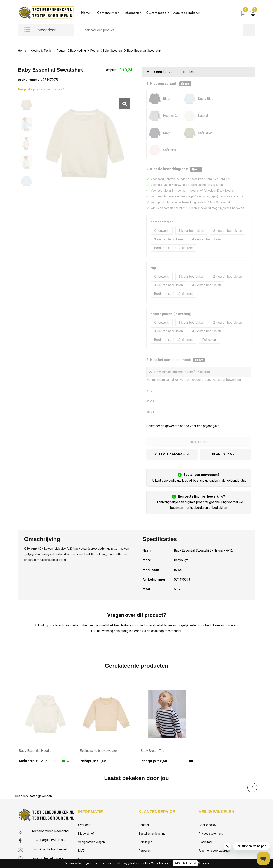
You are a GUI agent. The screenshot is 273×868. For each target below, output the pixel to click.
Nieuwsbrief (86, 816)
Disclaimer (206, 825)
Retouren (145, 834)
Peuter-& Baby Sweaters (106, 51)
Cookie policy (208, 808)
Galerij (82, 842)
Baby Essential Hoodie (35, 733)
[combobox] (161, 30)
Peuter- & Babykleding (71, 51)
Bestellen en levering (152, 816)
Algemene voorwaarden (214, 834)
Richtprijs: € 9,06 (93, 743)
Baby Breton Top (152, 733)
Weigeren (203, 863)
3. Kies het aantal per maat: (176, 343)
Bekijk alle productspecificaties (41, 89)
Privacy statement (211, 816)
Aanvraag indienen (187, 13)
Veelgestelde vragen (92, 825)
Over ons (84, 808)
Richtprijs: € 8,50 (154, 743)
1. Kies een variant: (169, 84)
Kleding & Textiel (41, 51)
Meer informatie (160, 863)
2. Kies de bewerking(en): (174, 152)
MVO (81, 834)
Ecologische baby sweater (98, 733)
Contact (144, 808)
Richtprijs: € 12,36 (33, 743)
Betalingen (145, 825)
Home (86, 13)
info (185, 84)
